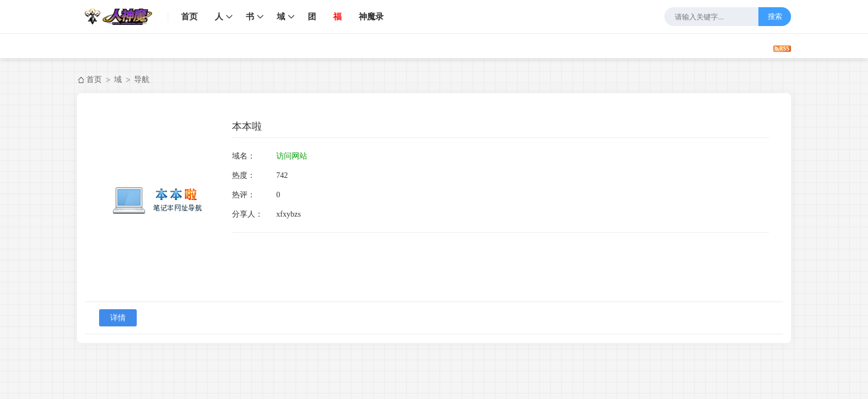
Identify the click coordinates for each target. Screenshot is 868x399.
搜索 (775, 16)
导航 (142, 79)
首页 (189, 16)
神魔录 (371, 16)
